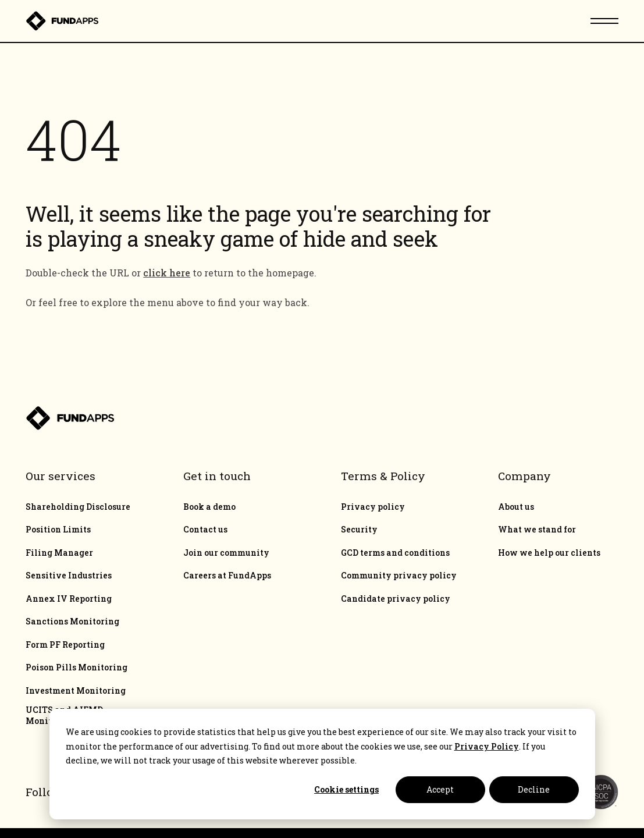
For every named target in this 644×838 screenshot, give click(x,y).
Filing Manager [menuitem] (59, 553)
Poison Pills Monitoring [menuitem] (77, 667)
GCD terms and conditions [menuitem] (395, 553)
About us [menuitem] (516, 507)
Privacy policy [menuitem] (373, 507)
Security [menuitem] (359, 530)
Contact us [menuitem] (205, 530)
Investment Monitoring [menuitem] (76, 691)
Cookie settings (346, 789)
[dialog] (322, 764)
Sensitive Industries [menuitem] (69, 576)
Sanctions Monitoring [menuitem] (72, 622)
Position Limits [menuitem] (58, 530)
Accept (440, 789)
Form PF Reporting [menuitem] (65, 645)
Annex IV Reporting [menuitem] (69, 599)
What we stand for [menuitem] (537, 530)
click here (167, 273)
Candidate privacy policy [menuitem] (396, 599)
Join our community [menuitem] (226, 553)
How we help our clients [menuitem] (549, 553)
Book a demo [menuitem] (209, 507)
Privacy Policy (487, 746)
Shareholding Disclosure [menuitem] (78, 507)
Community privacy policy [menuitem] (399, 576)
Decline (534, 789)
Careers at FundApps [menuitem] (227, 576)
